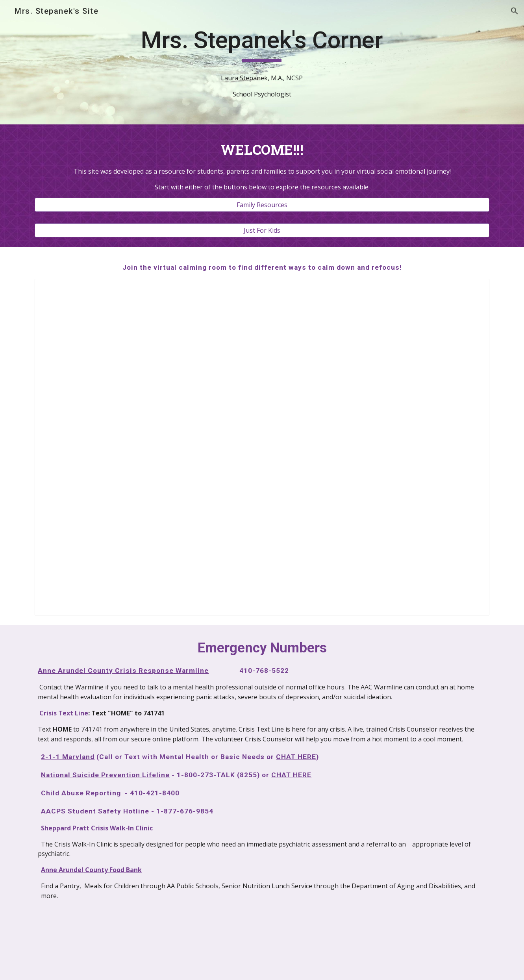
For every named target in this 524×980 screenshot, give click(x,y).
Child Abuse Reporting (81, 793)
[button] (515, 11)
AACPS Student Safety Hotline (95, 811)
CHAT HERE (296, 757)
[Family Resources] (262, 205)
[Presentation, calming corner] (262, 447)
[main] (262, 44)
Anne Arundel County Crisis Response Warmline (123, 671)
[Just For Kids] (262, 230)
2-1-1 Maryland (68, 757)
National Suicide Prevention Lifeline (105, 775)
